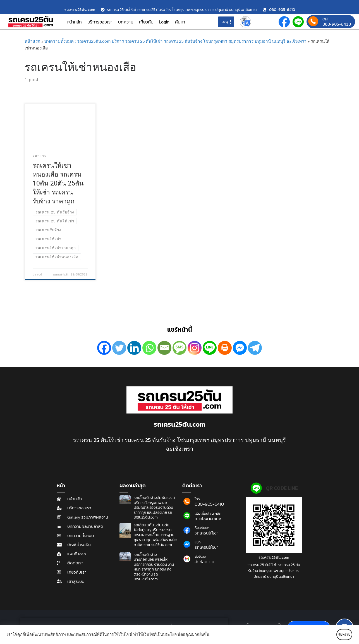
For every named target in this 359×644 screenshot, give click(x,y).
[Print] (225, 348)
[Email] (164, 348)
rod (40, 275)
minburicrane (208, 518)
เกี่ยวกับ (146, 22)
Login (164, 22)
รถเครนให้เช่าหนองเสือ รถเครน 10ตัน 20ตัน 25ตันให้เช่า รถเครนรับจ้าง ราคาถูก (58, 183)
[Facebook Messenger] (240, 348)
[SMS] (180, 348)
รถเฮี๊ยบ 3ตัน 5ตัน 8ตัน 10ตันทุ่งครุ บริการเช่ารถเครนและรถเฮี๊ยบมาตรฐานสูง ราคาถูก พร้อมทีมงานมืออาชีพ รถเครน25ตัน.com (155, 535)
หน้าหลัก (74, 22)
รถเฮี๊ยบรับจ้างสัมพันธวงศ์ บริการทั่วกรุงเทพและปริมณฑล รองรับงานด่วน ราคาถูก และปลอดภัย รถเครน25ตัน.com (154, 508)
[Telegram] (255, 348)
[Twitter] (119, 348)
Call (325, 19)
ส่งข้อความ (204, 562)
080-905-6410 (337, 24)
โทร (197, 499)
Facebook (202, 528)
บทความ (126, 22)
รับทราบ (336, 635)
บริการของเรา (100, 22)
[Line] (210, 348)
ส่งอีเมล (200, 556)
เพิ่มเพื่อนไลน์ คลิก (208, 513)
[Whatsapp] (149, 348)
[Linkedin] (134, 348)
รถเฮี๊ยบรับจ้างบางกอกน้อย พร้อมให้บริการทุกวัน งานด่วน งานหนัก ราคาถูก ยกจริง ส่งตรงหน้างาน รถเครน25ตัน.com (154, 567)
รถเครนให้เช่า (207, 533)
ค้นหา (180, 22)
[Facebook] (104, 348)
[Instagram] (195, 348)
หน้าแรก (32, 41)
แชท (198, 542)
